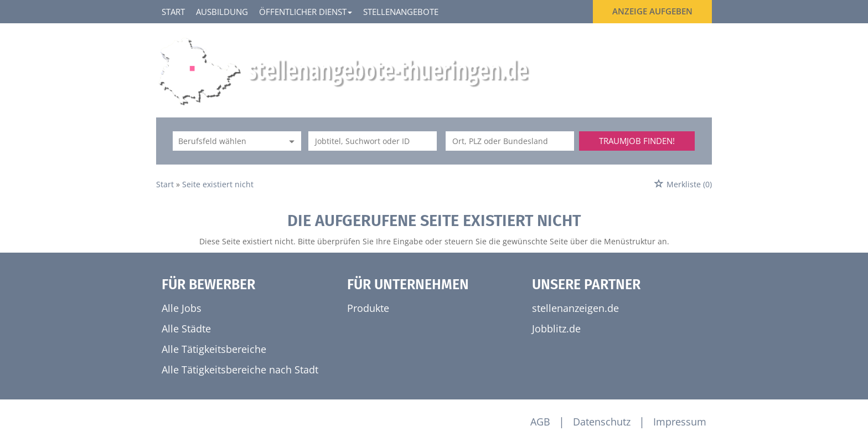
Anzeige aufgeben (652, 11)
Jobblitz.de (556, 329)
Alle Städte (186, 329)
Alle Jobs (182, 308)
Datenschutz (602, 422)
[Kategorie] (226, 141)
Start (173, 12)
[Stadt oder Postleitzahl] (510, 141)
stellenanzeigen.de (575, 308)
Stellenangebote (401, 12)
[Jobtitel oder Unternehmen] (373, 141)
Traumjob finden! (637, 141)
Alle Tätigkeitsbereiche (214, 349)
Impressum (680, 422)
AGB (540, 422)
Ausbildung (222, 12)
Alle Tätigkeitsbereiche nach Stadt (240, 370)
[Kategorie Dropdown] (290, 141)
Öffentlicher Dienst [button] (306, 12)
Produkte (368, 308)
